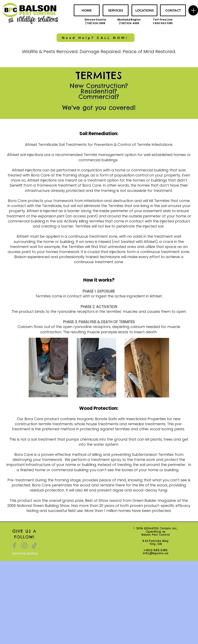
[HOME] (87, 10)
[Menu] (193, 10)
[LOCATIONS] (144, 10)
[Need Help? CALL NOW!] (96, 38)
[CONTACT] (173, 10)
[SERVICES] (116, 10)
